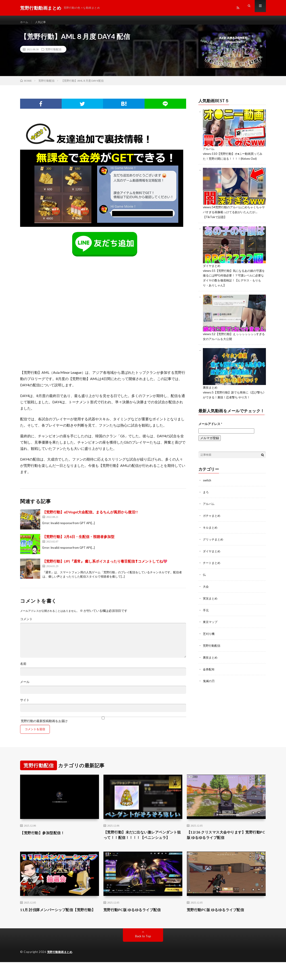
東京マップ (211, 621)
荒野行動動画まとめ (61, 970)
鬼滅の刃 (209, 679)
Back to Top (143, 954)
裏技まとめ (211, 390)
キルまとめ (211, 528)
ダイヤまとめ (212, 269)
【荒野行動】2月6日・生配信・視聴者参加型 (78, 541)
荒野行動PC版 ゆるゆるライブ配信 (136, 922)
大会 (206, 586)
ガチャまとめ (212, 517)
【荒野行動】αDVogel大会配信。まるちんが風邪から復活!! (90, 516)
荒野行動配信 (53, 54)
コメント (26, 623)
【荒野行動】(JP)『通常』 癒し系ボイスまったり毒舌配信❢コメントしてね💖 (105, 566)
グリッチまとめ (214, 540)
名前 (23, 668)
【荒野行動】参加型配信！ (45, 837)
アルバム (209, 153)
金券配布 (209, 668)
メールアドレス (210, 425)
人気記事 (43, 22)
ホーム (25, 22)
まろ (206, 493)
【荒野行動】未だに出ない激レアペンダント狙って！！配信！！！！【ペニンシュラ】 (143, 843)
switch (208, 482)
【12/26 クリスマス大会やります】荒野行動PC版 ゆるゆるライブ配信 (226, 840)
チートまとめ (212, 563)
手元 (206, 610)
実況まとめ (211, 598)
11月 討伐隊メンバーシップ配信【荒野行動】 (58, 925)
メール (25, 686)
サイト (25, 704)
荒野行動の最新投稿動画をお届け (103, 724)
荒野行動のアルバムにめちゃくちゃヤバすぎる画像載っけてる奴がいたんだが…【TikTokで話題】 (234, 216)
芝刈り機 (209, 633)
